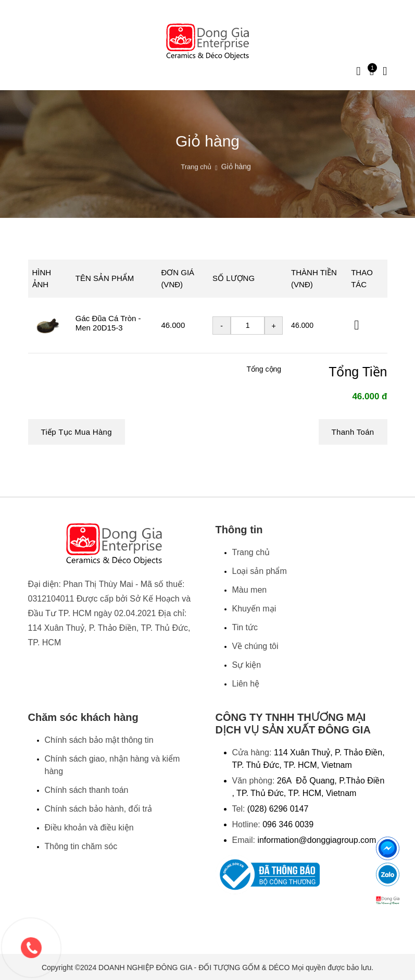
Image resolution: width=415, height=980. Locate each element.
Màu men (250, 590)
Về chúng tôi (255, 646)
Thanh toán (353, 432)
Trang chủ (196, 179)
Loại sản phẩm (260, 571)
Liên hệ (246, 684)
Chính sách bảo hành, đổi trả (99, 809)
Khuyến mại (254, 609)
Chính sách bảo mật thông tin (99, 740)
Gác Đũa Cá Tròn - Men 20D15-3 (108, 323)
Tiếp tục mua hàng (77, 432)
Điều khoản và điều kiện (89, 828)
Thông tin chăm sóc (81, 846)
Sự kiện (247, 665)
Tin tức (245, 627)
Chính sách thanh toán (87, 790)
